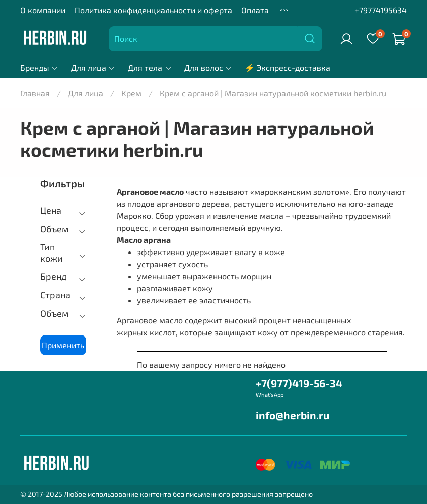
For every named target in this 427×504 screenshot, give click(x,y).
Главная (35, 93)
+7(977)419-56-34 (299, 383)
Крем (131, 93)
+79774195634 (381, 10)
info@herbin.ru (293, 415)
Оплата (255, 10)
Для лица (93, 68)
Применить (63, 345)
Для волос (208, 68)
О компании (43, 10)
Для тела (150, 68)
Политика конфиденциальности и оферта (153, 10)
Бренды (40, 68)
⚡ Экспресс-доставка (288, 68)
